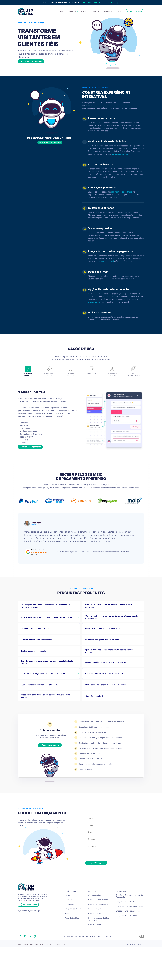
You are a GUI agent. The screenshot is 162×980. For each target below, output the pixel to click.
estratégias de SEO (120, 157)
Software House (95, 942)
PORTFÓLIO (85, 12)
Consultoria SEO (95, 926)
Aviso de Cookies (72, 936)
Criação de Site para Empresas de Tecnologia (129, 914)
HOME (62, 12)
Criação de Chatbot (96, 931)
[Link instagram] (25, 954)
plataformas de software (122, 195)
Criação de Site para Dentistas (128, 933)
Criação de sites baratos (98, 917)
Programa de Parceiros (74, 926)
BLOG (119, 12)
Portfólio (68, 917)
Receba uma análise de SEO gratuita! (81, 3)
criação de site (94, 305)
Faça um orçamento (37, 65)
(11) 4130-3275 (134, 12)
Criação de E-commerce (98, 922)
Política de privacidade (136, 962)
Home (67, 913)
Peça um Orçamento (34, 458)
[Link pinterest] (35, 954)
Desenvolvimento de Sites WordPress (99, 937)
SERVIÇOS (72, 12)
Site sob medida (95, 913)
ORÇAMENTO (108, 12)
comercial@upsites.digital (31, 932)
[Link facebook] (20, 954)
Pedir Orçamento (100, 879)
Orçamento (69, 922)
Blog (67, 931)
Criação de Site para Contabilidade (130, 924)
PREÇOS (96, 12)
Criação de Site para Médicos (128, 919)
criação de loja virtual (105, 265)
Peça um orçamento (50, 148)
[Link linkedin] (30, 954)
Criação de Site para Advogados (129, 928)
